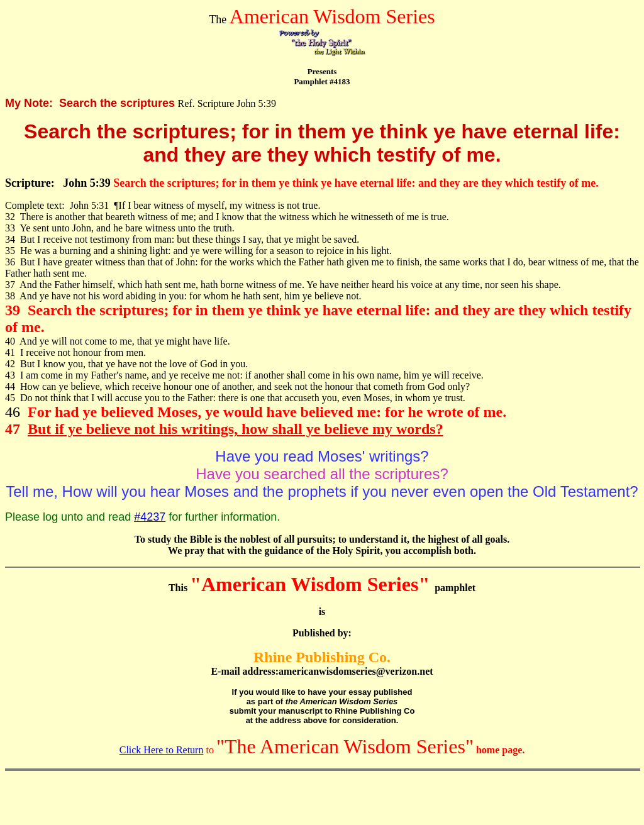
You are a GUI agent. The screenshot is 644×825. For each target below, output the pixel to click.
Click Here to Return (162, 750)
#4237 (150, 517)
